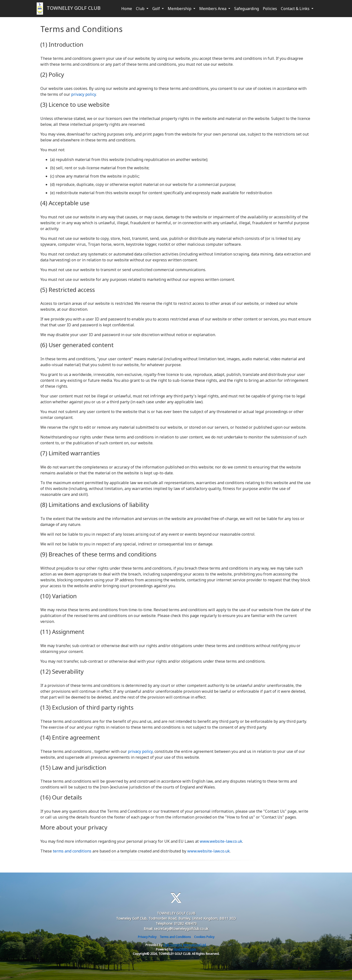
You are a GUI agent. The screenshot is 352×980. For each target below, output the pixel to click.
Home (127, 9)
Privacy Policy (147, 937)
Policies (270, 9)
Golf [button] (157, 9)
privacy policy (83, 94)
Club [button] (141, 9)
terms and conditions (72, 851)
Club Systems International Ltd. (185, 945)
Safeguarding (247, 9)
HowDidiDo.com (185, 949)
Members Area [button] (213, 9)
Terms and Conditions (175, 937)
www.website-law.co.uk (221, 841)
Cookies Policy (204, 937)
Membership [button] (180, 9)
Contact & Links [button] (296, 9)
